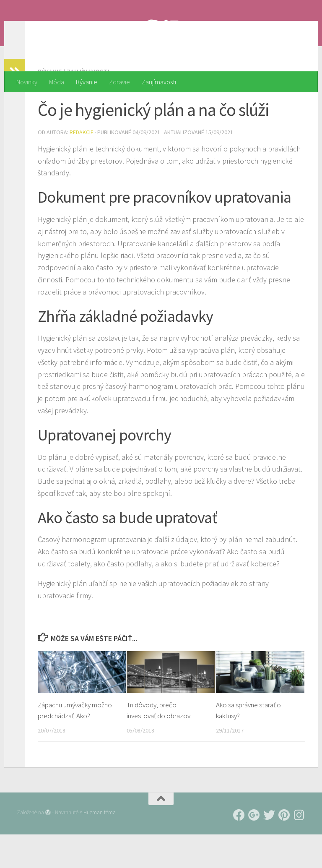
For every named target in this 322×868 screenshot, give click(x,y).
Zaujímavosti (159, 82)
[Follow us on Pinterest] (284, 849)
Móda (57, 82)
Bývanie (87, 82)
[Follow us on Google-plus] (254, 849)
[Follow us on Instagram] (299, 849)
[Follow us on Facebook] (239, 849)
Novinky (27, 82)
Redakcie (82, 166)
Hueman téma (100, 846)
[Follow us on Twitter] (269, 849)
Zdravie (119, 82)
